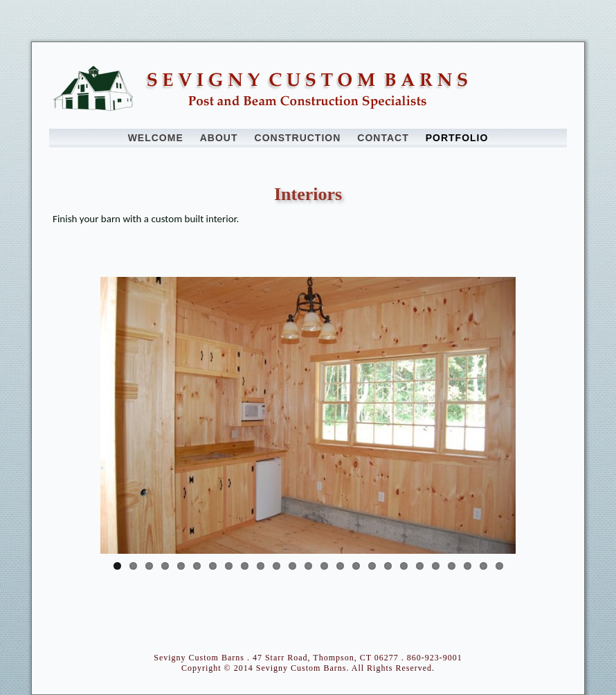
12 (292, 566)
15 (340, 566)
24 (483, 566)
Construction (298, 138)
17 (372, 566)
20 (420, 566)
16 (356, 566)
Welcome (156, 138)
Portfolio (457, 138)
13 (308, 566)
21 (436, 566)
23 (468, 566)
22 (452, 566)
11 (277, 566)
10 (261, 566)
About (219, 138)
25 (499, 566)
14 (324, 566)
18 (388, 566)
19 (404, 566)
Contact (383, 138)
